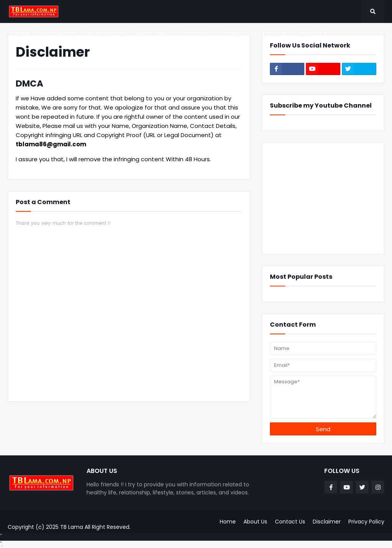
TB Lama (72, 527)
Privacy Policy (366, 522)
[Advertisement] (323, 198)
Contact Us (290, 522)
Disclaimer (327, 522)
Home (228, 522)
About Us (255, 522)
